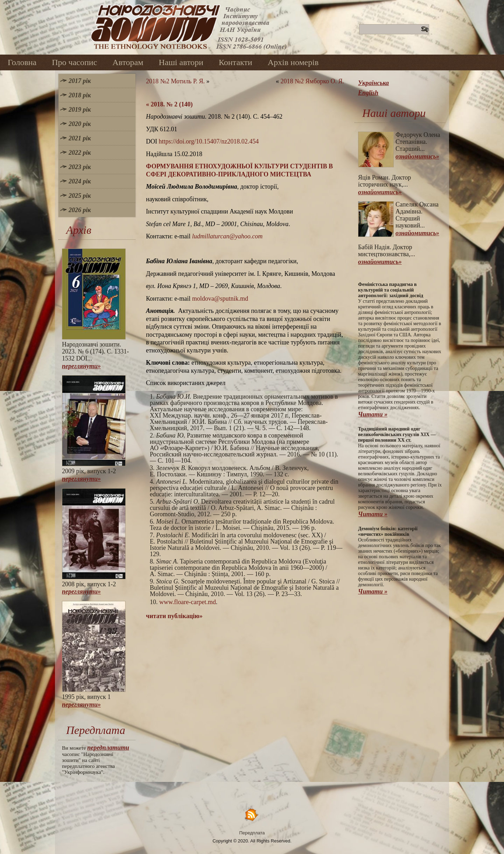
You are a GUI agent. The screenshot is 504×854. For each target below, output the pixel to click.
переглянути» (81, 366)
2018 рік (80, 95)
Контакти (236, 62)
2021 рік (80, 138)
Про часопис (74, 62)
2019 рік (80, 110)
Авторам (128, 62)
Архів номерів (293, 62)
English (368, 93)
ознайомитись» (417, 156)
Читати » (373, 414)
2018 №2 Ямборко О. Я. (312, 81)
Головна (22, 62)
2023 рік (80, 167)
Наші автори (181, 62)
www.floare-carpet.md (188, 602)
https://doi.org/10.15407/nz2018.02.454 (209, 141)
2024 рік (80, 181)
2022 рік (80, 153)
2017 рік (80, 81)
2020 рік (80, 124)
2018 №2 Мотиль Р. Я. (175, 81)
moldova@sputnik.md (220, 299)
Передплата (252, 833)
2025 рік (80, 196)
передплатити (108, 748)
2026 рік (80, 210)
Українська (373, 83)
